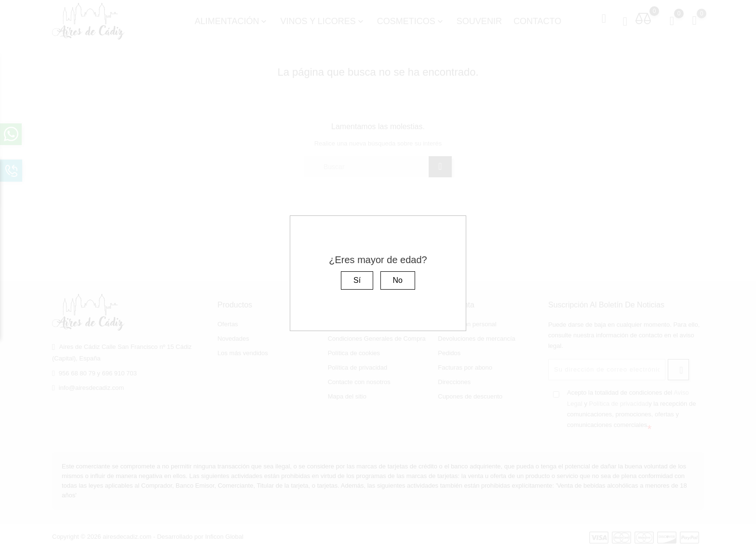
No (398, 280)
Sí (357, 280)
